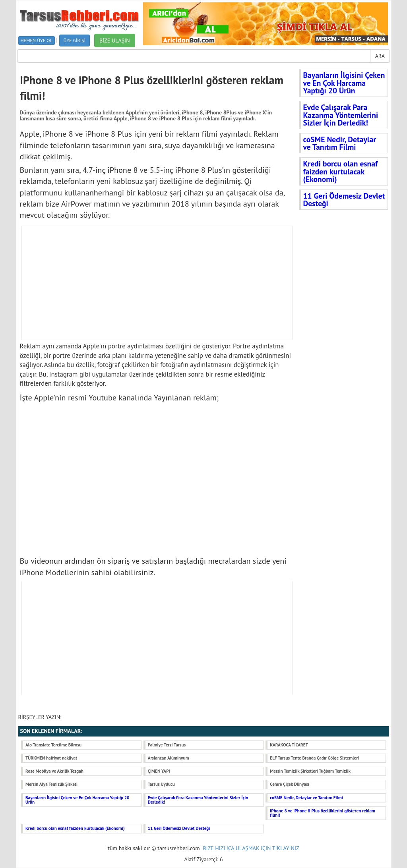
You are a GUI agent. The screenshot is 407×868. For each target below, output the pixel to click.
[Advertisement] (157, 283)
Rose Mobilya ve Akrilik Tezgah (54, 771)
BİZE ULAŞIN (115, 41)
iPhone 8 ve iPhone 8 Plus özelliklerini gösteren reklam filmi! (323, 813)
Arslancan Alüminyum (169, 758)
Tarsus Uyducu (161, 784)
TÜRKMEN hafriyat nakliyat (51, 758)
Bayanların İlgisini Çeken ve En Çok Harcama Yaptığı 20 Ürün (344, 83)
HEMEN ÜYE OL (37, 40)
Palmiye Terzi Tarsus (167, 745)
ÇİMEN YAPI (159, 771)
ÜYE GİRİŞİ (75, 40)
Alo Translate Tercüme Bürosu (53, 745)
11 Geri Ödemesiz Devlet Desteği (344, 200)
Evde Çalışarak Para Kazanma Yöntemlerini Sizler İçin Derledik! (341, 115)
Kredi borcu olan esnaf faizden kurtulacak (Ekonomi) (341, 171)
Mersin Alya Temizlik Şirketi (51, 784)
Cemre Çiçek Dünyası (289, 784)
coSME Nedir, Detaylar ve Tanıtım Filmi (340, 143)
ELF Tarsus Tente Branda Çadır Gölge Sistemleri (314, 758)
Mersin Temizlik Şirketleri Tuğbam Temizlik (310, 771)
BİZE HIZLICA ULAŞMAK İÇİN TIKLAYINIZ (251, 848)
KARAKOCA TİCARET (289, 745)
